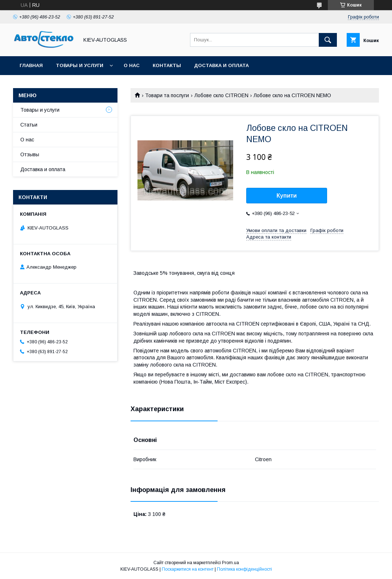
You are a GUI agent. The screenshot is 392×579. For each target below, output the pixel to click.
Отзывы (30, 154)
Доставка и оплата (221, 65)
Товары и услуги (80, 65)
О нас (132, 65)
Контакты (167, 65)
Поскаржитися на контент (188, 569)
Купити (287, 196)
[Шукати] (328, 40)
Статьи (29, 125)
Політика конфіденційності (244, 569)
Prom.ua (230, 563)
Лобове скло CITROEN (221, 95)
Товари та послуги (167, 95)
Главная (31, 65)
